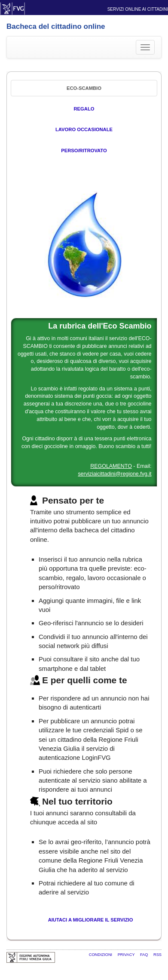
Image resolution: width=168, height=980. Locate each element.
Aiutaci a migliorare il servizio (91, 920)
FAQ (145, 955)
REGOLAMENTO (111, 466)
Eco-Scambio (84, 88)
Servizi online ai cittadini (138, 9)
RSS (157, 955)
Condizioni (101, 955)
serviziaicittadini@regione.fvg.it (115, 474)
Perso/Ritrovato (84, 151)
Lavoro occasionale (84, 129)
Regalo (84, 109)
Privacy (127, 955)
